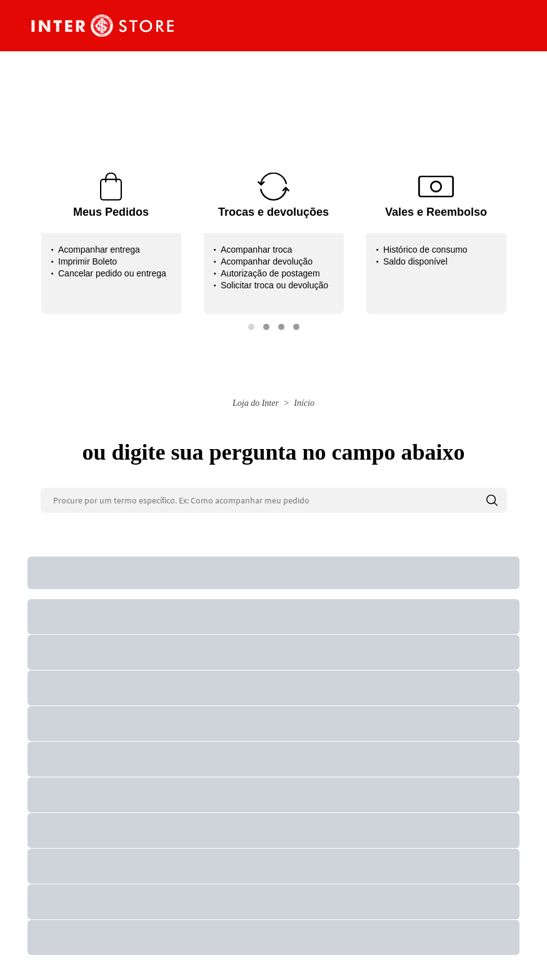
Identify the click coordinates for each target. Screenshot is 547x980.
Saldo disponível (415, 261)
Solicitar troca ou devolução (274, 285)
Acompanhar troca (256, 250)
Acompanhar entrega (99, 250)
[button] (251, 327)
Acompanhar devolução (267, 261)
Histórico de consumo (425, 250)
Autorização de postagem (270, 273)
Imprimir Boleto (88, 261)
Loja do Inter (256, 403)
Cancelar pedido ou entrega (112, 273)
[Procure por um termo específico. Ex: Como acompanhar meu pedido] (274, 500)
